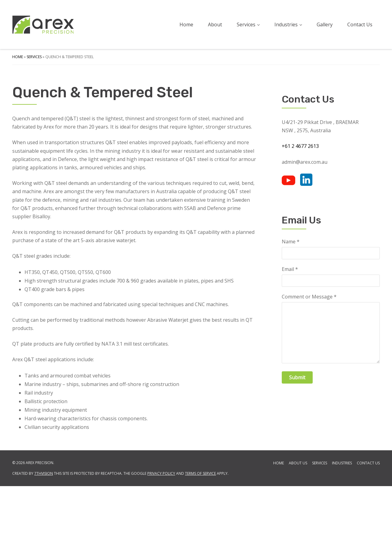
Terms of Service (200, 538)
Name (291, 307)
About (215, 24)
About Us (298, 528)
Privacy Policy (161, 538)
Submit (297, 442)
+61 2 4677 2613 (300, 211)
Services (248, 24)
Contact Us (360, 24)
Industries (288, 24)
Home (186, 24)
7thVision (44, 538)
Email (290, 334)
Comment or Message (309, 362)
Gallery (325, 24)
